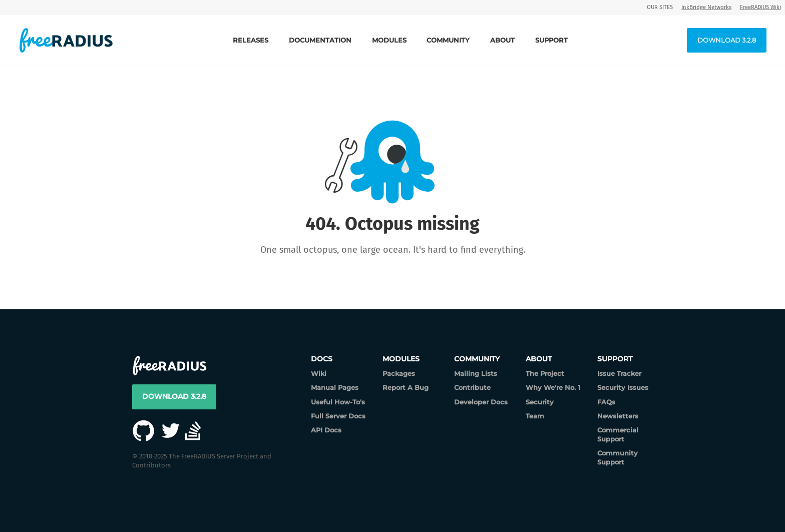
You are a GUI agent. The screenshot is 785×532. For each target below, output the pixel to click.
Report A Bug (406, 387)
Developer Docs (481, 402)
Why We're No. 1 (553, 387)
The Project (545, 373)
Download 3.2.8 (727, 40)
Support (551, 40)
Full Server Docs (338, 416)
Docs (322, 359)
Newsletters (618, 416)
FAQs (606, 402)
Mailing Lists (476, 373)
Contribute (472, 387)
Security (540, 402)
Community (448, 40)
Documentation (320, 40)
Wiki (319, 373)
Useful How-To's (338, 402)
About (502, 40)
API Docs (326, 430)
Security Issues (623, 387)
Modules (389, 40)
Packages (399, 373)
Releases (251, 40)
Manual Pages (335, 387)
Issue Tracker (619, 373)
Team (535, 416)
